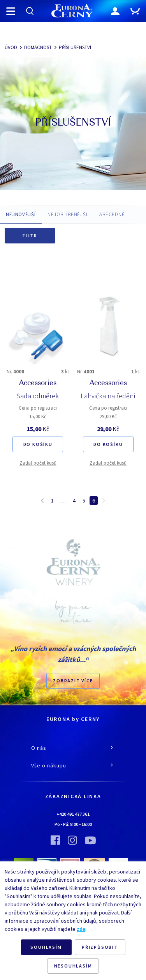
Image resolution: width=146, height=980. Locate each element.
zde (81, 929)
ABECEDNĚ (112, 214)
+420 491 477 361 (73, 814)
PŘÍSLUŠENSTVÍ (75, 47)
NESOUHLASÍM (73, 966)
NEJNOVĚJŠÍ (21, 214)
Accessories (38, 383)
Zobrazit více (73, 681)
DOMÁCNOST (38, 47)
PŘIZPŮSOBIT (100, 947)
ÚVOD (11, 47)
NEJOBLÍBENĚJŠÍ (68, 214)
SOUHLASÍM (46, 947)
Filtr (30, 235)
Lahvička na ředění (108, 396)
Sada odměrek (38, 396)
